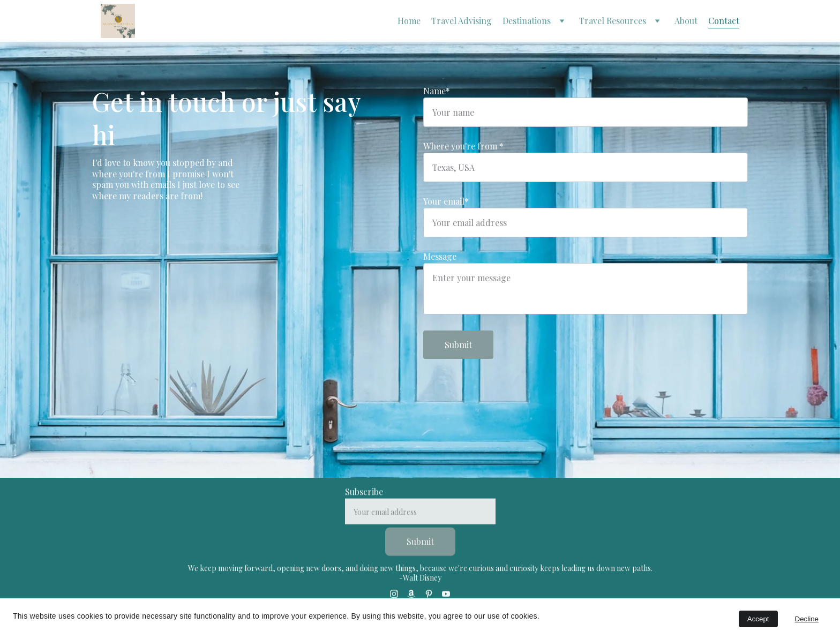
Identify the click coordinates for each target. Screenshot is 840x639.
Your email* (446, 201)
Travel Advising (462, 21)
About (686, 21)
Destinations (527, 21)
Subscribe (364, 502)
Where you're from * (463, 146)
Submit (458, 345)
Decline (807, 619)
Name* (437, 91)
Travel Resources (613, 21)
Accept (758, 619)
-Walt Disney (420, 581)
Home (409, 21)
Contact (724, 21)
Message (440, 256)
